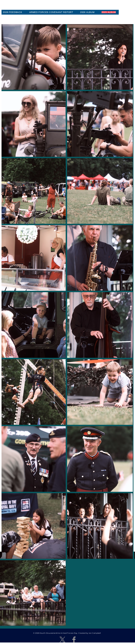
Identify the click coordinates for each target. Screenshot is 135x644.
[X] (62, 640)
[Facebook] (74, 640)
